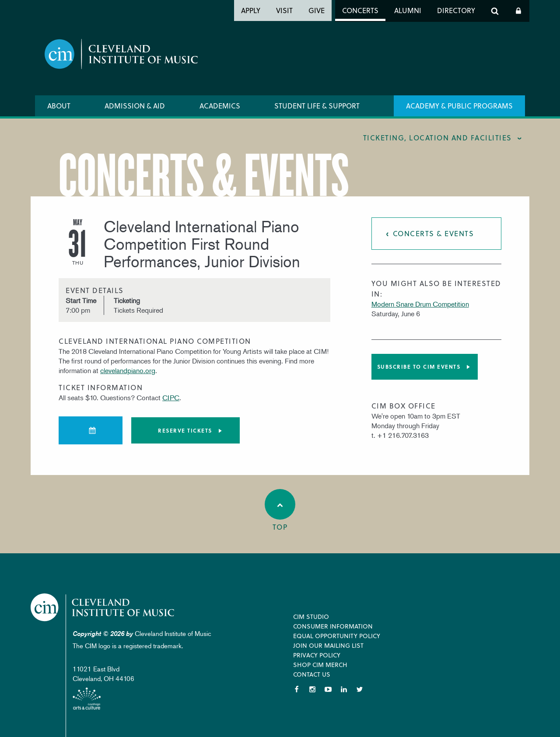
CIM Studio (311, 616)
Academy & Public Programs (459, 106)
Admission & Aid (135, 106)
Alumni (408, 10)
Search (495, 11)
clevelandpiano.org (128, 370)
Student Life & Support (317, 106)
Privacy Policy (317, 655)
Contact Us (312, 674)
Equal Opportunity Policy (337, 636)
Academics (220, 106)
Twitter (360, 689)
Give (317, 10)
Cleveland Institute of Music (103, 607)
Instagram (312, 689)
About (59, 106)
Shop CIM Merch (320, 665)
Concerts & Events (434, 233)
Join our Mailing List (328, 645)
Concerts (360, 10)
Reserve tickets (185, 430)
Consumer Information (333, 626)
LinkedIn (344, 689)
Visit (284, 10)
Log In (518, 11)
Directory (456, 10)
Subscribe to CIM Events (419, 367)
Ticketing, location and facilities (437, 138)
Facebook (297, 689)
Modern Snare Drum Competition (420, 304)
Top (280, 510)
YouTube (328, 689)
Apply (251, 10)
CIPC (171, 398)
